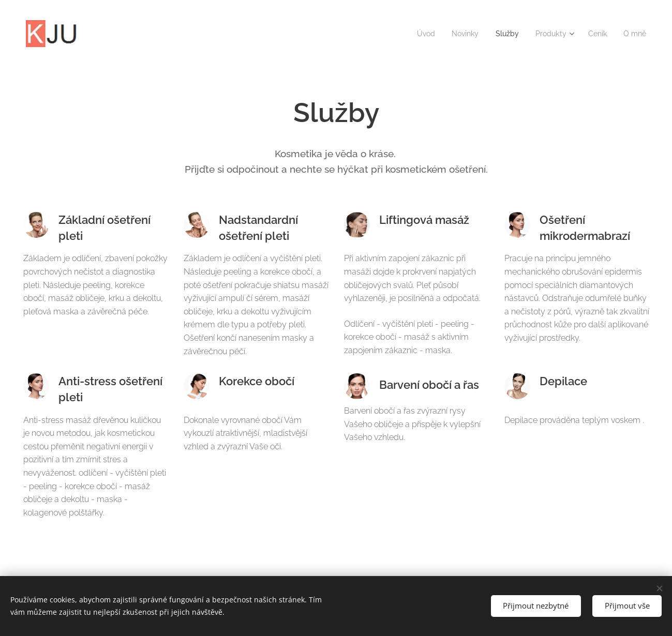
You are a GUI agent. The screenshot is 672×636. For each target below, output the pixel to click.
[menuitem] (418, 34)
